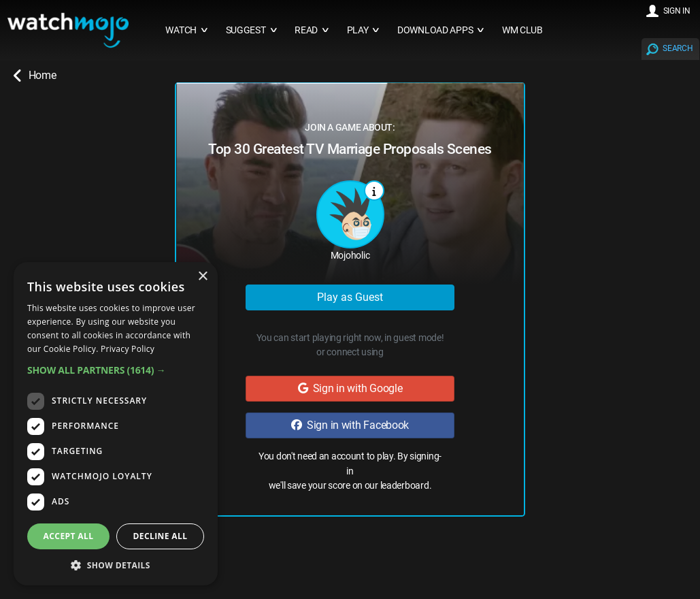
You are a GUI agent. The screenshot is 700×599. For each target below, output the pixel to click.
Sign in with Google (350, 388)
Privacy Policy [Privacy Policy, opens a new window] (128, 349)
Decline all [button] (161, 536)
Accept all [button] (69, 536)
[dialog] (116, 424)
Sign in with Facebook (350, 425)
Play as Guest (350, 297)
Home (35, 76)
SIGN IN (677, 11)
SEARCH (678, 48)
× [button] (202, 277)
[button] (116, 370)
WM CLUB (522, 30)
